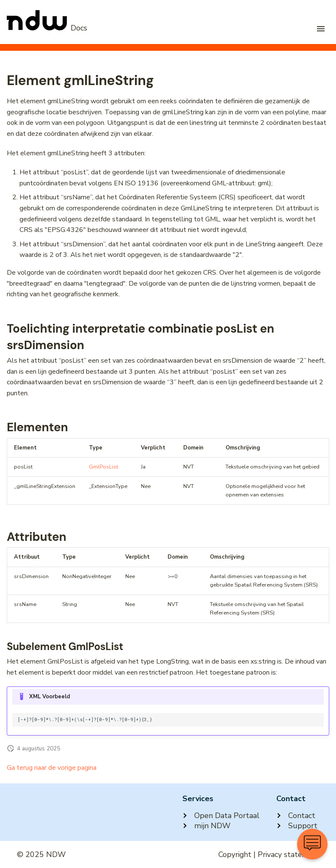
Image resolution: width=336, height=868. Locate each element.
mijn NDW (207, 826)
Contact (296, 816)
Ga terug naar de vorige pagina (52, 768)
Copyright (235, 854)
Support (297, 826)
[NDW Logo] (47, 28)
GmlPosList (103, 467)
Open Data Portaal (221, 816)
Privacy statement (288, 854)
